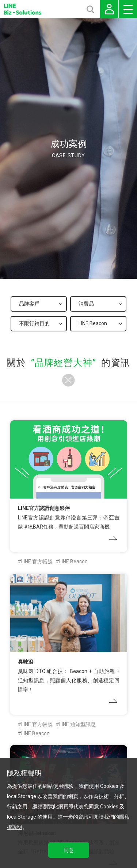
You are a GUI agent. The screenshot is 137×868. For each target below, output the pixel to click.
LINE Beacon (73, 561)
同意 (69, 850)
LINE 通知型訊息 (77, 724)
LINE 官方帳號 (37, 561)
